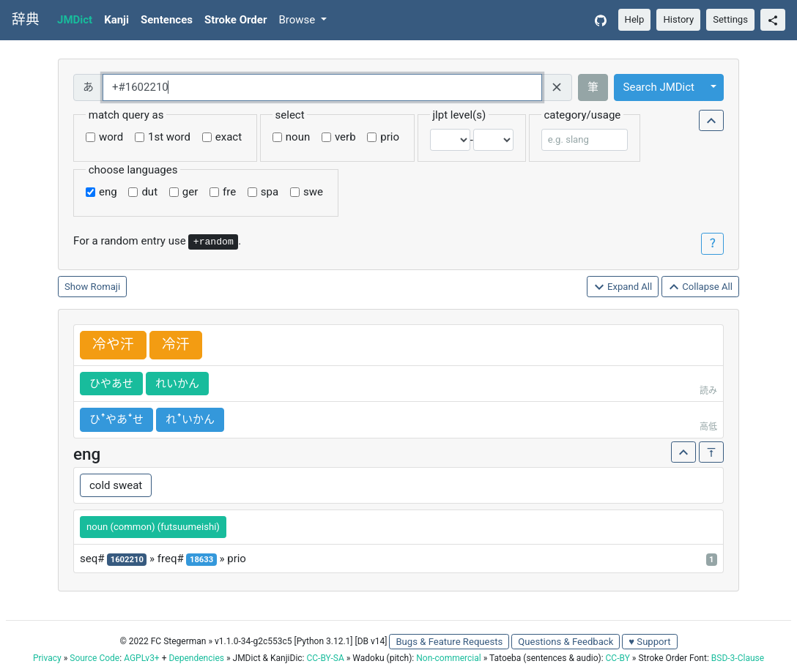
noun (298, 137)
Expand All (623, 287)
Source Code (94, 658)
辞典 (26, 20)
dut (149, 192)
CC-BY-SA (325, 658)
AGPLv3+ (142, 658)
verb (345, 137)
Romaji (106, 287)
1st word (169, 137)
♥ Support (649, 642)
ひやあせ (111, 384)
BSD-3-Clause (738, 658)
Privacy (47, 658)
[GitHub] (601, 20)
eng (108, 192)
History (678, 19)
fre (229, 192)
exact (229, 137)
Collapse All (700, 287)
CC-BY (618, 658)
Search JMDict (659, 87)
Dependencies (196, 658)
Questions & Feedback (566, 642)
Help (635, 19)
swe (313, 192)
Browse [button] (298, 20)
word (111, 137)
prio (390, 137)
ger (190, 192)
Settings (730, 19)
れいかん (177, 384)
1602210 (127, 560)
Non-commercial (448, 658)
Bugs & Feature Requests (449, 642)
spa (270, 192)
